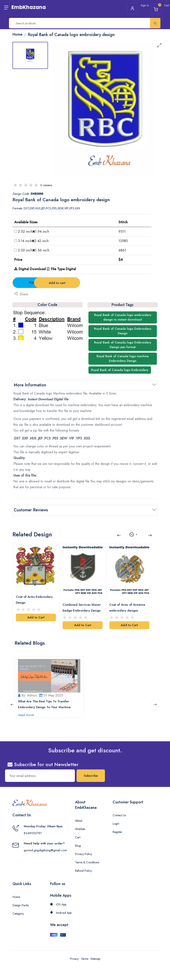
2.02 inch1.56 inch (34, 250)
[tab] (30, 55)
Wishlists (80, 829)
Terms (85, 959)
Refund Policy (83, 871)
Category (18, 914)
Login (116, 824)
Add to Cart (36, 617)
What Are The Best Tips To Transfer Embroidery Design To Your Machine (45, 704)
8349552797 (33, 833)
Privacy (74, 959)
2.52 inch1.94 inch (33, 231)
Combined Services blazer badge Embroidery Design (82, 607)
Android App (61, 913)
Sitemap (95, 959)
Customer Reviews (31, 510)
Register (117, 832)
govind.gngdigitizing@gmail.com (45, 850)
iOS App (58, 904)
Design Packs (21, 905)
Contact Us (119, 815)
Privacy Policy (84, 854)
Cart (78, 837)
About (79, 821)
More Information (30, 385)
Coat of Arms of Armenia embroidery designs (127, 607)
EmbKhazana (29, 7)
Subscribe (91, 776)
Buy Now (36, 282)
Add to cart (85, 283)
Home (16, 897)
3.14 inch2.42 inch (33, 241)
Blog (78, 846)
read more (26, 715)
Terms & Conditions (87, 862)
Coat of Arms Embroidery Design (34, 599)
